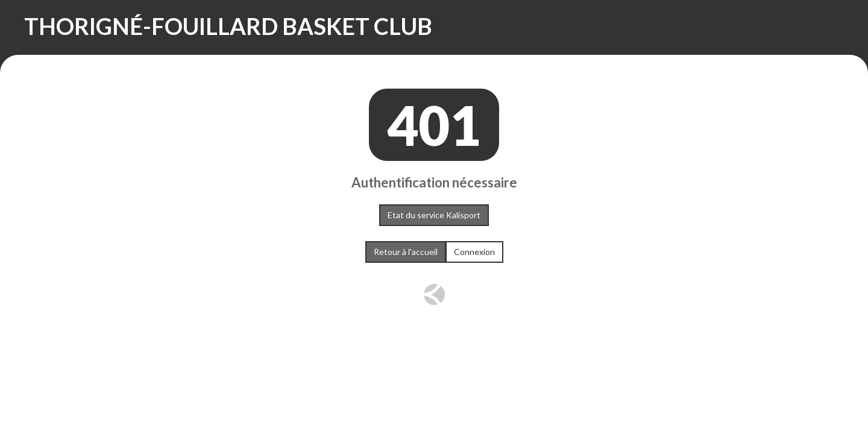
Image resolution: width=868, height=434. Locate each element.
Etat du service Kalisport (434, 215)
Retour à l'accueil (406, 252)
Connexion (474, 252)
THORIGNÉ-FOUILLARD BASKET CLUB (228, 26)
